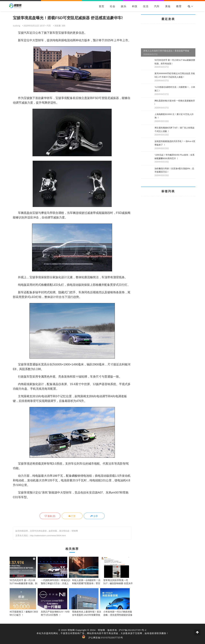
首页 (102, 6)
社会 (113, 6)
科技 (135, 6)
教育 (179, 6)
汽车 (157, 6)
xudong (16, 26)
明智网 (71, 630)
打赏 (72, 516)
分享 (94, 516)
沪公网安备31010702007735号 (106, 638)
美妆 (168, 6)
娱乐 (124, 6)
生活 (146, 6)
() (50, 516)
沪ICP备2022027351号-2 (133, 630)
